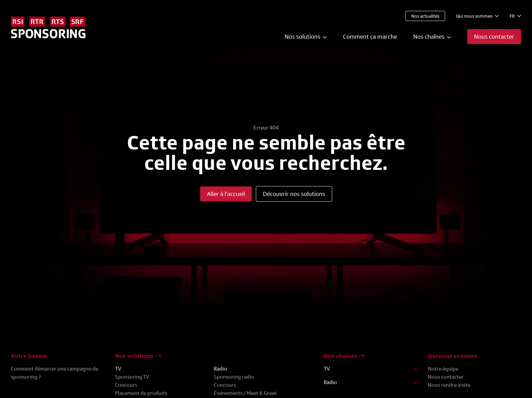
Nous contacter (446, 377)
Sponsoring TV (132, 377)
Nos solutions (138, 356)
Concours (126, 385)
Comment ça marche (370, 36)
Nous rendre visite (449, 385)
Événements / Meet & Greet (245, 393)
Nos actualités (425, 16)
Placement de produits (141, 393)
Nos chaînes (344, 356)
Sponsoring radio (234, 377)
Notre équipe (443, 369)
